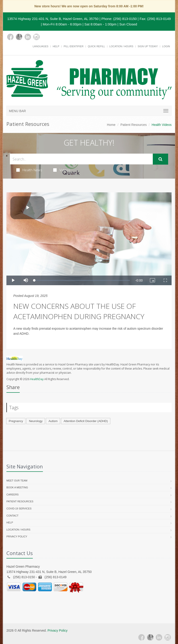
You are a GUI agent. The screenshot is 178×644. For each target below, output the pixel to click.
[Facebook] (10, 37)
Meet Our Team (17, 481)
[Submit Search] (160, 159)
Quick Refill (96, 46)
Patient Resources (133, 125)
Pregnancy (16, 421)
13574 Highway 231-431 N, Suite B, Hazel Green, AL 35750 (53, 19)
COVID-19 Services (19, 509)
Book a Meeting (17, 487)
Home (111, 125)
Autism (53, 421)
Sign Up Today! (148, 46)
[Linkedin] (28, 37)
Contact (12, 516)
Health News (29, 170)
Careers (13, 495)
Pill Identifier (73, 46)
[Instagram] (36, 37)
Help (56, 46)
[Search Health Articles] (81, 159)
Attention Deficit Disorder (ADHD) (86, 421)
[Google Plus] (19, 37)
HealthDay (37, 379)
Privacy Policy (17, 536)
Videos (62, 170)
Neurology (36, 421)
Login (166, 46)
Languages (40, 46)
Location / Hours (121, 46)
